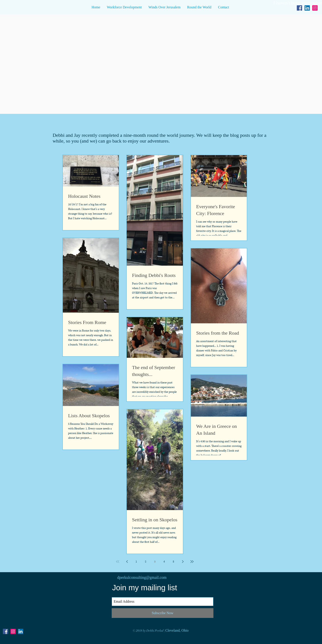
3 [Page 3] (155, 562)
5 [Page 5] (173, 562)
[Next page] (183, 562)
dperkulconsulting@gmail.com (142, 577)
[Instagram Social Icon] (13, 631)
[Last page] (192, 562)
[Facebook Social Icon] (299, 8)
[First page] (118, 562)
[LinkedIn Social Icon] (307, 8)
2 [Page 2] (146, 562)
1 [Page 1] (136, 562)
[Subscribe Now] (163, 613)
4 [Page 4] (164, 562)
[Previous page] (127, 562)
